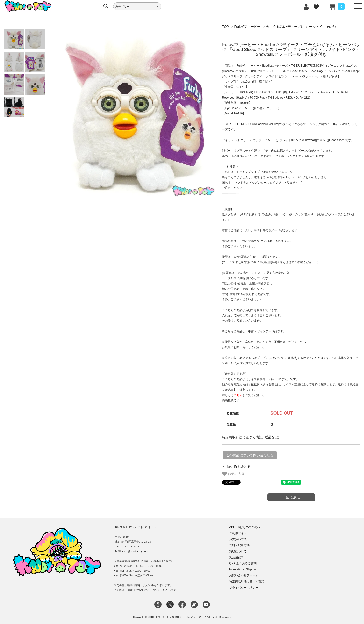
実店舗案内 (236, 557)
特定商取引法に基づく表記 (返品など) (251, 437)
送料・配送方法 (239, 545)
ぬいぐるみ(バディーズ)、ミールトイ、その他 (301, 27)
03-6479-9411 (131, 546)
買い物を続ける (239, 467)
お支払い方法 (238, 539)
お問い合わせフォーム (244, 575)
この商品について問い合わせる (250, 455)
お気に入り (233, 474)
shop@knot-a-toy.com (135, 551)
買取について (238, 551)
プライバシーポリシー (244, 588)
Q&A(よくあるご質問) (243, 563)
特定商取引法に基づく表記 (247, 581)
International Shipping (243, 569)
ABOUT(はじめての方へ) (245, 527)
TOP (225, 27)
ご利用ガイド (238, 533)
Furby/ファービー (248, 27)
